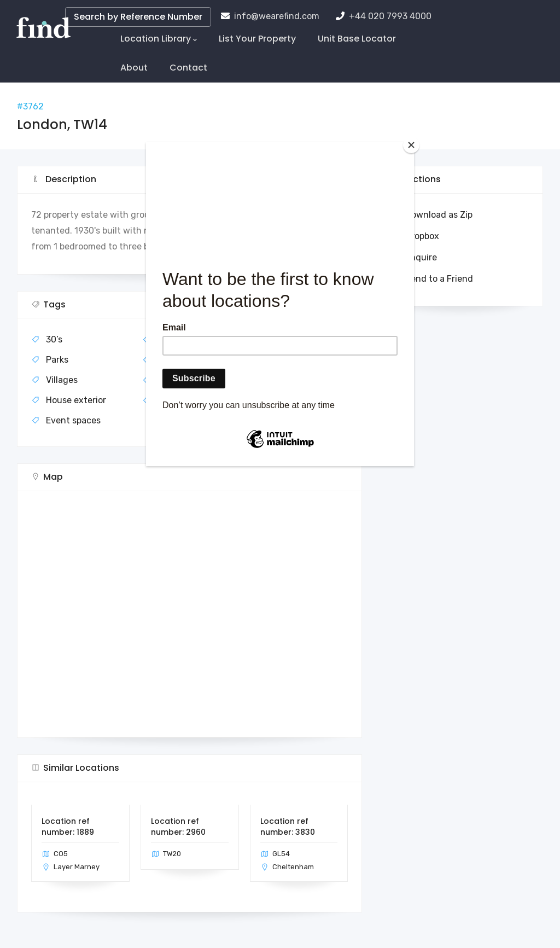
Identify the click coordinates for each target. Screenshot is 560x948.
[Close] (411, 145)
